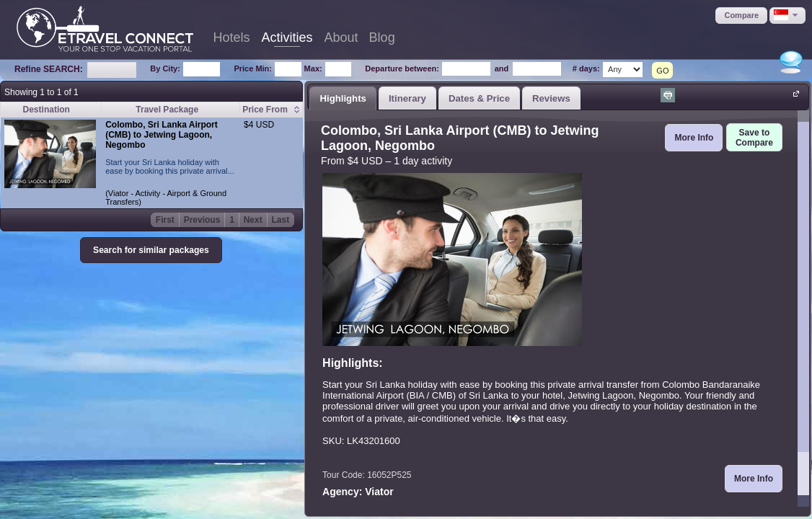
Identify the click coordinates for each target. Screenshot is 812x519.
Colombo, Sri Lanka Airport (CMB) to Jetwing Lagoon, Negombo (162, 135)
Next (253, 220)
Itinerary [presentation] (407, 98)
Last (281, 220)
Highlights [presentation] (343, 98)
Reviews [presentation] (551, 98)
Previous (202, 220)
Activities (287, 37)
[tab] (343, 98)
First (165, 220)
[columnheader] (272, 110)
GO (662, 71)
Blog (382, 37)
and (502, 68)
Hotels (232, 37)
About (341, 37)
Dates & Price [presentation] (479, 98)
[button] (741, 15)
